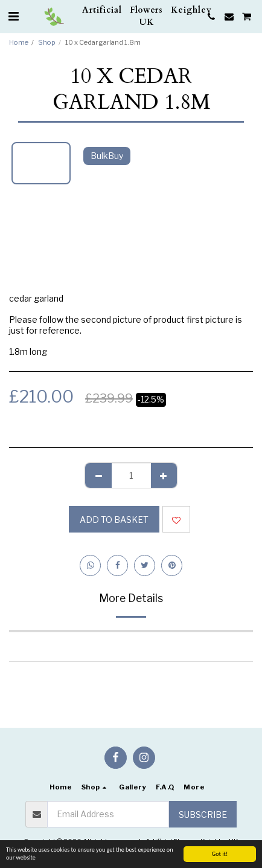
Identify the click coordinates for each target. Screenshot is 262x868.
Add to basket (114, 520)
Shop (47, 42)
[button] (13, 16)
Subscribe (203, 815)
